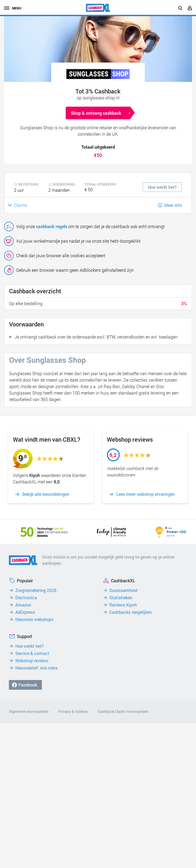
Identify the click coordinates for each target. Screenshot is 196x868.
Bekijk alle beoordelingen (46, 494)
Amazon (23, 605)
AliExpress (25, 612)
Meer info (173, 205)
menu (13, 8)
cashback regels (52, 226)
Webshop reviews (32, 661)
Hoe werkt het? (30, 646)
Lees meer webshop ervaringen (146, 494)
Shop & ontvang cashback (96, 113)
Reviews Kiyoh (123, 605)
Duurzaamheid (123, 590)
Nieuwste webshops (34, 619)
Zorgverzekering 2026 (36, 590)
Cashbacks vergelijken (130, 612)
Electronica (26, 598)
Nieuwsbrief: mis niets (36, 668)
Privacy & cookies (73, 711)
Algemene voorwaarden (29, 711)
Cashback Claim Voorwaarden (123, 711)
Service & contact (32, 653)
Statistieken (121, 598)
